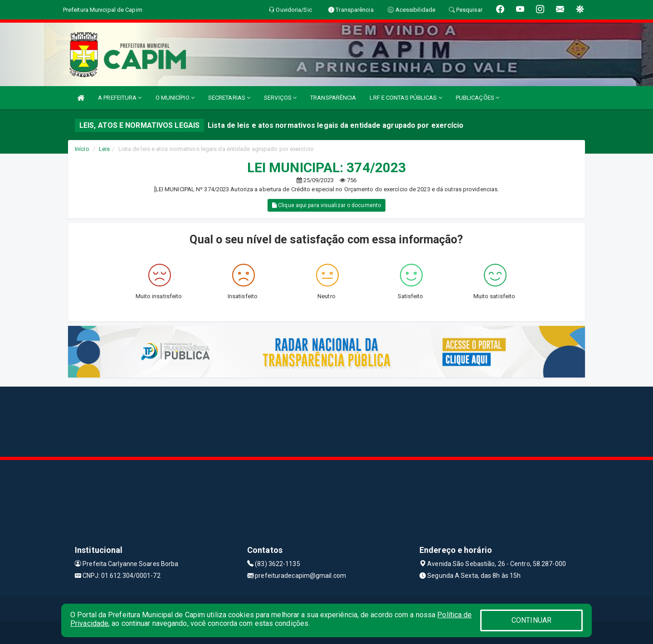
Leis (104, 149)
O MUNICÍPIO (175, 98)
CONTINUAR (531, 620)
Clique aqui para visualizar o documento (326, 205)
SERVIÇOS (280, 98)
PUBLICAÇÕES (478, 98)
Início (82, 149)
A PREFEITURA (120, 98)
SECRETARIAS (229, 98)
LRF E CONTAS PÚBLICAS (406, 98)
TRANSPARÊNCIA (333, 98)
